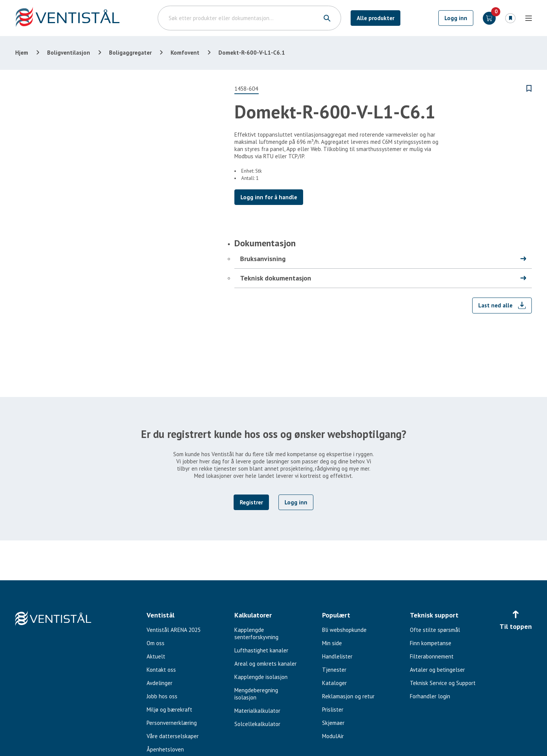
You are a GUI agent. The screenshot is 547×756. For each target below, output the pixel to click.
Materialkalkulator (257, 711)
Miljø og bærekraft (169, 710)
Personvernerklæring (172, 723)
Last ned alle (495, 305)
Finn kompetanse (431, 643)
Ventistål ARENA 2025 (174, 630)
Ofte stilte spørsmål (435, 630)
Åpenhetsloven (165, 749)
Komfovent (185, 53)
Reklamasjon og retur (348, 696)
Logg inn (456, 18)
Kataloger (334, 683)
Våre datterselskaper (173, 736)
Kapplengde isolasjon (261, 677)
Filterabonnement (432, 656)
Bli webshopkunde (344, 630)
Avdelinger (160, 683)
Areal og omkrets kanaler (266, 664)
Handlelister (337, 656)
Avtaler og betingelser (437, 670)
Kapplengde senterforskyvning (256, 633)
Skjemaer (333, 723)
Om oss (156, 643)
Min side (332, 643)
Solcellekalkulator (257, 724)
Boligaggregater (130, 53)
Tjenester (334, 670)
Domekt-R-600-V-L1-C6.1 (252, 53)
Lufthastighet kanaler (261, 650)
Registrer (251, 502)
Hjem (22, 53)
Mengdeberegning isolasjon (256, 694)
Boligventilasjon (69, 53)
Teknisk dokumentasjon (276, 278)
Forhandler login (430, 696)
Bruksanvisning (263, 259)
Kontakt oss (161, 670)
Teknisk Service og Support (443, 683)
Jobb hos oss (162, 696)
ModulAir (333, 736)
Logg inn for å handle (269, 197)
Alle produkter (375, 18)
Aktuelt (156, 656)
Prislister (333, 710)
